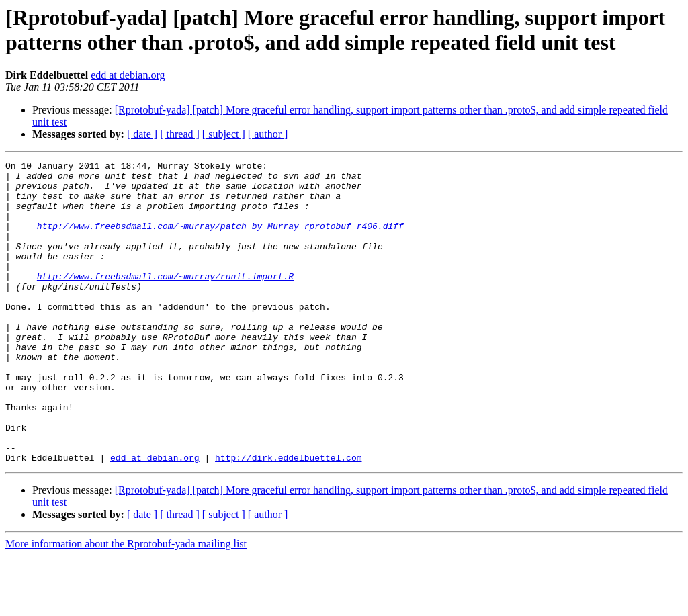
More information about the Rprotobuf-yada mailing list (126, 604)
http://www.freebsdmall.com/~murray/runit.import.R (165, 300)
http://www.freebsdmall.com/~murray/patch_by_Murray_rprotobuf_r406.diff (220, 240)
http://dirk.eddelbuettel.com (288, 518)
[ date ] (142, 134)
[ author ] (268, 134)
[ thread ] (180, 134)
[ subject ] (224, 134)
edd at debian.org (128, 75)
